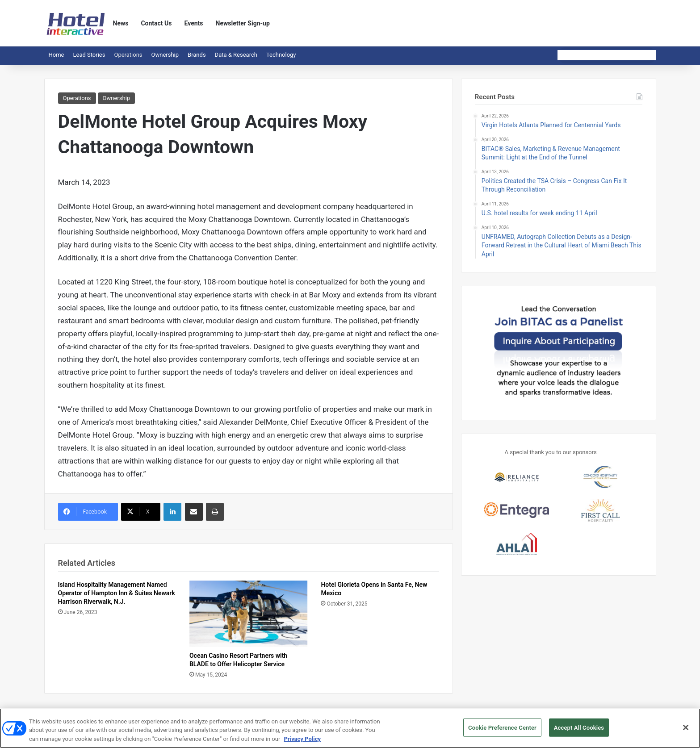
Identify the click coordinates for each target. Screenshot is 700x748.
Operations (128, 55)
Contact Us (156, 23)
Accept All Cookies (579, 731)
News (121, 23)
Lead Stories (89, 55)
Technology (281, 55)
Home (57, 55)
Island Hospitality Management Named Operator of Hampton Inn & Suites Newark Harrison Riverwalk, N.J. (117, 593)
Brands (197, 55)
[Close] (686, 731)
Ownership (165, 55)
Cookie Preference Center (502, 731)
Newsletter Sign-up (243, 23)
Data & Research (236, 55)
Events (194, 23)
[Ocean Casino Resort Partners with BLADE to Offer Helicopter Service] (248, 614)
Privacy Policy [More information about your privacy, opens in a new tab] (302, 743)
